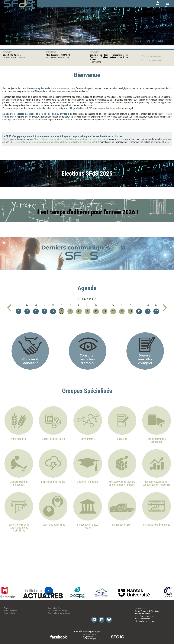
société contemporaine (63, 88)
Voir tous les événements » (152, 56)
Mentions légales (10, 610)
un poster (116, 108)
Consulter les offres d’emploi (59, 613)
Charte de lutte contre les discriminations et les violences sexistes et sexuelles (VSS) (54, 142)
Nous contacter (10, 613)
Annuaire (7, 608)
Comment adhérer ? (55, 608)
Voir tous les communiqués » (152, 60)
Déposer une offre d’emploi (58, 610)
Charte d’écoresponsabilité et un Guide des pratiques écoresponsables (71, 139)
